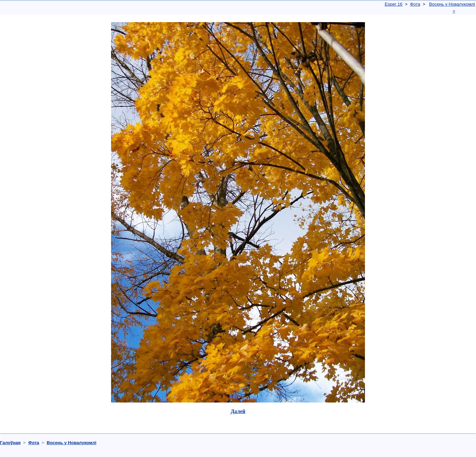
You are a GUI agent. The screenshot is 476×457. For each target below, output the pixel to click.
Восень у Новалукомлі (452, 4)
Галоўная (10, 443)
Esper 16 (394, 4)
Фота (415, 4)
